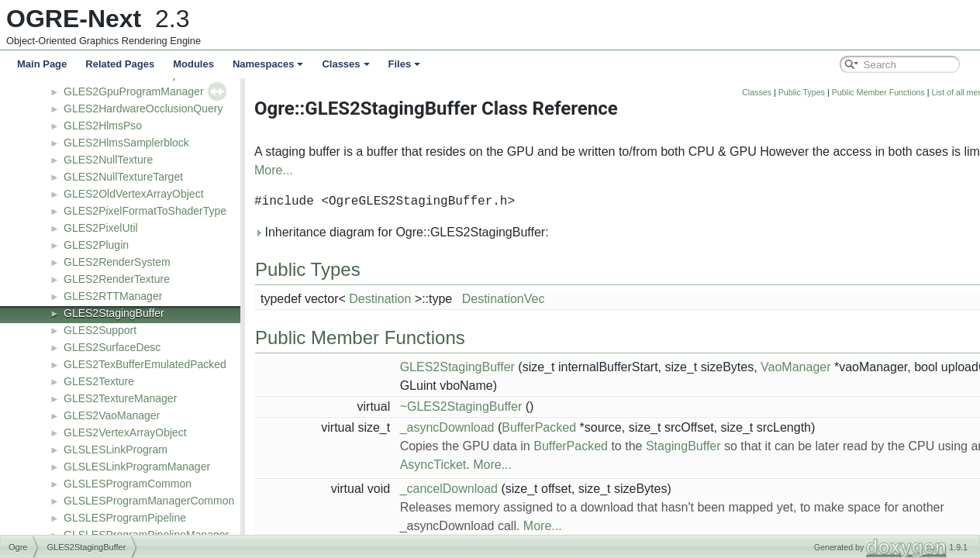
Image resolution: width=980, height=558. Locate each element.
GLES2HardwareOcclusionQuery (143, 108)
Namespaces (268, 64)
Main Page (42, 64)
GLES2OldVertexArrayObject (134, 194)
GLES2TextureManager (120, 398)
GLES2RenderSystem (117, 262)
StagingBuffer (683, 446)
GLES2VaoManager (112, 415)
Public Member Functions (878, 92)
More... (274, 170)
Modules (193, 64)
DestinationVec (504, 299)
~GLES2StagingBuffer (461, 406)
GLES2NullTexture (108, 160)
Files (405, 64)
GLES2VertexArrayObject (125, 432)
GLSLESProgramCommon (128, 484)
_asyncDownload (447, 427)
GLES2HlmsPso (103, 126)
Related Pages (120, 64)
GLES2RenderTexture (117, 279)
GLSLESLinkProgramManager (137, 467)
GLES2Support (100, 330)
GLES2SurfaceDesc (112, 347)
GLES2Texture (99, 381)
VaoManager (795, 367)
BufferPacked (539, 427)
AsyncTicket (433, 465)
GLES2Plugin (96, 245)
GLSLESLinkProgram (116, 449)
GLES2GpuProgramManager (134, 91)
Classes (345, 64)
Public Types (802, 92)
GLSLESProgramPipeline (125, 518)
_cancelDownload (449, 489)
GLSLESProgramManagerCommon (149, 501)
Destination (380, 299)
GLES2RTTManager (113, 296)
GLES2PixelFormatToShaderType (145, 211)
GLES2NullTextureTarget (123, 177)
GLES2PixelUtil (101, 228)
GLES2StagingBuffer (114, 313)
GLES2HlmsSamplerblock (126, 143)
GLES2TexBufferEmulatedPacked (145, 364)
